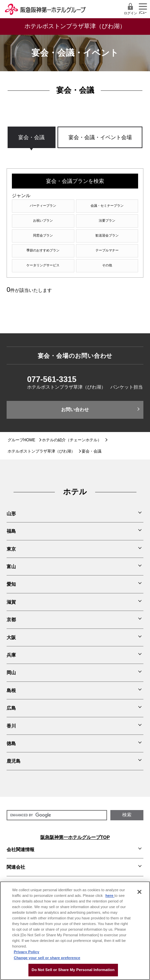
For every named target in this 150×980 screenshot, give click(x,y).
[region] (75, 144)
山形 (11, 514)
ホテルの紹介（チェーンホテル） (72, 440)
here (110, 896)
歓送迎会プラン (107, 235)
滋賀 (11, 602)
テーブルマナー (107, 250)
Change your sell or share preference (47, 958)
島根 (11, 690)
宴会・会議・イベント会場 (100, 137)
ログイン (131, 9)
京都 (11, 620)
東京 (11, 549)
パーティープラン (43, 206)
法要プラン (107, 220)
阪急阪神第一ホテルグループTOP (75, 837)
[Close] (139, 892)
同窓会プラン (43, 235)
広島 (11, 708)
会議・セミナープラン (107, 206)
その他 (107, 265)
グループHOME (21, 440)
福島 (11, 531)
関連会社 (16, 867)
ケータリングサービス (43, 265)
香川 (11, 726)
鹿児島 (14, 761)
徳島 (11, 743)
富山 (11, 567)
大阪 (11, 637)
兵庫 (11, 655)
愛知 (11, 584)
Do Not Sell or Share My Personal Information (73, 970)
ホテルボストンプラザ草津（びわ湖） (41, 451)
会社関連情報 (20, 849)
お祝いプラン (43, 220)
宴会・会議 (31, 137)
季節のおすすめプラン (43, 250)
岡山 (11, 673)
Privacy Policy (27, 952)
